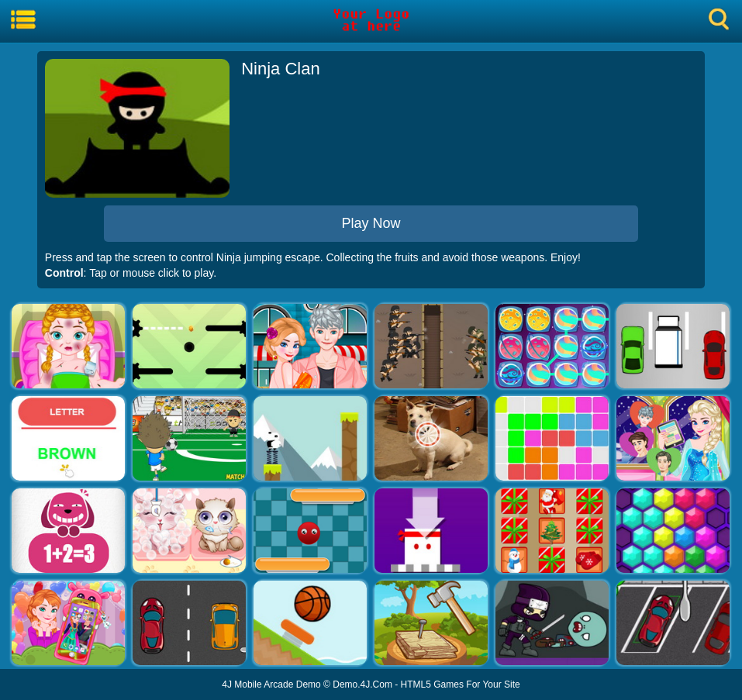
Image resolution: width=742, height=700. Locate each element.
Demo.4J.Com (362, 684)
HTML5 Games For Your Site (461, 684)
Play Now (371, 223)
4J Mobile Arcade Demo (271, 684)
